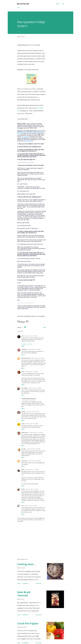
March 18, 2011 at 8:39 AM (29, 400)
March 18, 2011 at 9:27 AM (32, 412)
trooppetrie (24, 349)
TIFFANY (23, 412)
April (23, 336)
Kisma (23, 372)
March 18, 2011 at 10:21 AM (36, 432)
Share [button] (44, 327)
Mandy (23, 489)
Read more (38, 584)
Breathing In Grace (26, 358)
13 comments (25, 615)
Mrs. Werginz (25, 388)
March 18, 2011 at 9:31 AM (32, 424)
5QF (22, 327)
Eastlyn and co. (25, 432)
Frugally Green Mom (27, 344)
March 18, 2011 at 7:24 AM (31, 336)
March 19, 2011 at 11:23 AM (32, 470)
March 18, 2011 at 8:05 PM (35, 461)
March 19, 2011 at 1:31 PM (32, 489)
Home (18, 8)
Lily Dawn (24, 449)
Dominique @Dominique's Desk (29, 398)
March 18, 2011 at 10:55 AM (34, 449)
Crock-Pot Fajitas (28, 623)
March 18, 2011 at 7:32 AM (38, 358)
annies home (24, 461)
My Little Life (23, 4)
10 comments (25, 584)
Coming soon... (26, 564)
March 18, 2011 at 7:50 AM (32, 372)
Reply (23, 346)
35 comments (25, 643)
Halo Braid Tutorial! (24, 594)
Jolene (23, 470)
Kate (23, 506)
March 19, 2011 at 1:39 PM (31, 506)
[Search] (58, 4)
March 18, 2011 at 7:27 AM (34, 349)
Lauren (23, 424)
